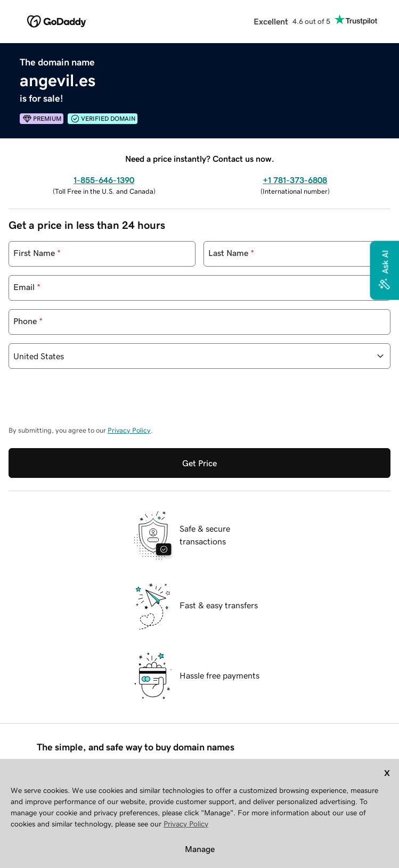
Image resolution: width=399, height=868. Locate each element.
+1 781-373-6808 (295, 180)
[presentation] (89, 402)
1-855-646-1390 (104, 180)
